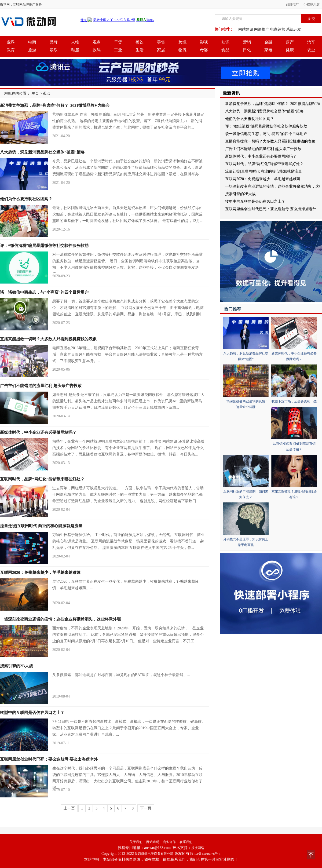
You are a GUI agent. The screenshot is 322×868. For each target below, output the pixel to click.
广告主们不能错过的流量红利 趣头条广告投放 (41, 386)
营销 (247, 42)
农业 (311, 50)
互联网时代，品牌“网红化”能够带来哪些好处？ (42, 479)
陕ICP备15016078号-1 (205, 854)
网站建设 (246, 29)
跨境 (182, 42)
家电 (268, 50)
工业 (118, 50)
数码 (97, 50)
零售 (161, 42)
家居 (161, 50)
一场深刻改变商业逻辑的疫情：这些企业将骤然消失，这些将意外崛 (60, 619)
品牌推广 (292, 4)
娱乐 (54, 50)
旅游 (32, 50)
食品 (225, 50)
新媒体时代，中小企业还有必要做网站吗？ (38, 432)
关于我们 (136, 842)
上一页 (69, 808)
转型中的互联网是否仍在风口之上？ (32, 713)
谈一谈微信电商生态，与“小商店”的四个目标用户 (44, 292)
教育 (11, 50)
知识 (225, 42)
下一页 (146, 808)
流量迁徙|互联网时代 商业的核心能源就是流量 (41, 526)
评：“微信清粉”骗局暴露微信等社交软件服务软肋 (44, 246)
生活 (140, 50)
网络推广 (262, 29)
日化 (247, 50)
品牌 (54, 42)
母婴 (204, 50)
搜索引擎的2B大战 (17, 666)
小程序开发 (312, 4)
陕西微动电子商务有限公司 (154, 854)
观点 (97, 42)
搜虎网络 (198, 848)
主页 (35, 94)
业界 (11, 42)
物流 (182, 50)
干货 (118, 42)
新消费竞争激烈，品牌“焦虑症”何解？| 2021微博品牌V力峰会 (55, 105)
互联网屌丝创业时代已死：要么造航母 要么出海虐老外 (49, 759)
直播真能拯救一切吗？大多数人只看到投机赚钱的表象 (48, 339)
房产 (290, 42)
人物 (75, 42)
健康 (290, 50)
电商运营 (278, 29)
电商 (32, 42)
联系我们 (186, 842)
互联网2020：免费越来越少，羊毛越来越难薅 (40, 572)
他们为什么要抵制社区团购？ (26, 199)
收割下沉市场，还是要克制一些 (294, 401)
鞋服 (75, 50)
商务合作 (169, 842)
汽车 (311, 42)
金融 (268, 42)
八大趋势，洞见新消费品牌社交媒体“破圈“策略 (42, 152)
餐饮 (140, 42)
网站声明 (153, 842)
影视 (204, 42)
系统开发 (294, 29)
